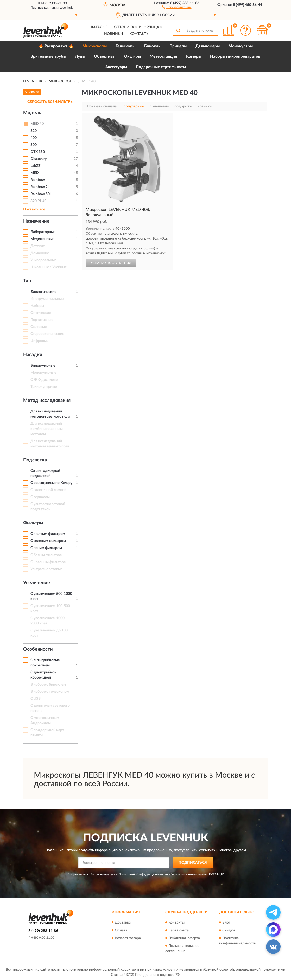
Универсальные (43, 260)
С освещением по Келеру (51, 483)
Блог (226, 923)
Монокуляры (241, 46)
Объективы (105, 57)
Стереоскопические (47, 334)
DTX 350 (38, 152)
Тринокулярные (44, 387)
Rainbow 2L (40, 187)
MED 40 (37, 124)
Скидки (229, 930)
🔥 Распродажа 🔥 (56, 46)
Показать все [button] (34, 209)
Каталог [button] (99, 27)
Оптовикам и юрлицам (138, 27)
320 (34, 131)
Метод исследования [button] (47, 401)
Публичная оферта (184, 938)
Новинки (114, 34)
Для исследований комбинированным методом (47, 429)
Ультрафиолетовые (46, 569)
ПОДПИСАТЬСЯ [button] (193, 863)
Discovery (39, 159)
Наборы (37, 306)
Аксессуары (116, 67)
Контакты (140, 34)
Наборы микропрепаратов (235, 57)
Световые (39, 327)
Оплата (121, 930)
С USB (36, 699)
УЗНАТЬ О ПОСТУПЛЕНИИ (111, 263)
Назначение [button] (36, 221)
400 (34, 138)
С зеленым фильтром (48, 541)
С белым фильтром (46, 555)
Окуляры (132, 57)
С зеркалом (40, 497)
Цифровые (39, 341)
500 (34, 145)
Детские (38, 246)
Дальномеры (208, 46)
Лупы (80, 57)
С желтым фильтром (48, 534)
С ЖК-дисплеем (44, 380)
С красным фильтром (48, 562)
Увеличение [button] (37, 583)
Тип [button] (27, 281)
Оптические (41, 313)
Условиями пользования (189, 874)
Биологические (43, 292)
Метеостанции (163, 57)
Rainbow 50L (41, 194)
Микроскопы (95, 46)
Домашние (40, 253)
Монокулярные (43, 373)
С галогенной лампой (48, 490)
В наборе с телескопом (50, 692)
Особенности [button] (38, 649)
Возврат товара (128, 938)
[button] (177, 7)
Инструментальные (47, 299)
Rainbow (38, 180)
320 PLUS (38, 201)
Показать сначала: (102, 106)
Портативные (42, 320)
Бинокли (152, 46)
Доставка (123, 923)
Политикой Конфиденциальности (143, 874)
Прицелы (178, 46)
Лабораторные (43, 232)
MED (35, 173)
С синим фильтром (46, 548)
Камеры (194, 57)
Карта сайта (179, 930)
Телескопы (125, 46)
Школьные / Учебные (49, 267)
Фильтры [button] (33, 523)
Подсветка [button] (35, 460)
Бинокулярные (43, 366)
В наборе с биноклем (48, 685)
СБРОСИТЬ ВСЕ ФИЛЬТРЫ (50, 102)
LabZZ (35, 166)
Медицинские (42, 239)
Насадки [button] (33, 355)
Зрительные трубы (48, 57)
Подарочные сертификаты (161, 67)
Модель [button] (32, 113)
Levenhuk (66, 8)
